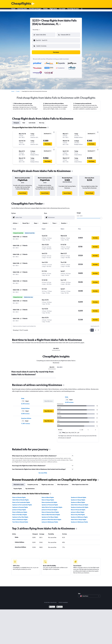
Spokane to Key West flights (20, 516)
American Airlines (26, 417)
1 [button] (92, 329)
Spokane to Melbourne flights (79, 516)
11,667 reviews (26, 422)
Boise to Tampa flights (48, 498)
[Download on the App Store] (60, 606)
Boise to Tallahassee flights (20, 518)
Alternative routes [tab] (19, 483)
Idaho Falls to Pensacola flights (80, 503)
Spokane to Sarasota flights (20, 506)
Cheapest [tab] (16, 121)
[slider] (101, 217)
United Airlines (25, 407)
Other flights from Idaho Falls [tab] (80, 483)
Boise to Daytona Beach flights (50, 511)
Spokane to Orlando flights (79, 496)
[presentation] (60, 24)
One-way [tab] (42, 121)
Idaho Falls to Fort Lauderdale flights (52, 506)
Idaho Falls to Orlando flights (21, 498)
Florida (18, 90)
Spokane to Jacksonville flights (80, 506)
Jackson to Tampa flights (19, 508)
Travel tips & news (73, 10)
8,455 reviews (25, 402)
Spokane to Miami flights (78, 501)
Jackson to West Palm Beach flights (51, 518)
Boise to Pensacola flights (78, 508)
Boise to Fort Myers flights (20, 513)
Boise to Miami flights (48, 496)
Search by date (22, 10)
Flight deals (53, 10)
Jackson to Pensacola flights (49, 508)
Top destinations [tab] (30, 487)
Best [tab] (24, 121)
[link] (23, 192)
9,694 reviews (25, 412)
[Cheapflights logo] (21, 4)
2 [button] (96, 329)
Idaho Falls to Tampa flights (79, 518)
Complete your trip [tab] (33, 483)
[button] (43, 40)
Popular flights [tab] (18, 487)
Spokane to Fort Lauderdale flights (22, 503)
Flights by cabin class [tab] (48, 483)
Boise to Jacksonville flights (49, 501)
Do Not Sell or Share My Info (50, 601)
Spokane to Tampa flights (78, 498)
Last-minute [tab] (32, 121)
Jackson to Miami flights (78, 511)
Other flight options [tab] (63, 483)
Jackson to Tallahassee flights (50, 521)
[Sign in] (82, 10)
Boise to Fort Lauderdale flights (21, 501)
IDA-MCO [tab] (56, 347)
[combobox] (36, 30)
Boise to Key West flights (78, 513)
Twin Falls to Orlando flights (20, 521)
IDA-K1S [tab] (52, 366)
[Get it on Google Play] (52, 606)
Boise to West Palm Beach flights (51, 513)
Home (13, 10)
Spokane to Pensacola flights (50, 503)
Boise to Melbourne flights (20, 511)
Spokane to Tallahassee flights (79, 521)
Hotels (45, 10)
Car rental (62, 10)
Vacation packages (35, 10)
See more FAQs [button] (43, 471)
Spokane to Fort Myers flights (50, 516)
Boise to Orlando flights (19, 496)
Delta (23, 397)
